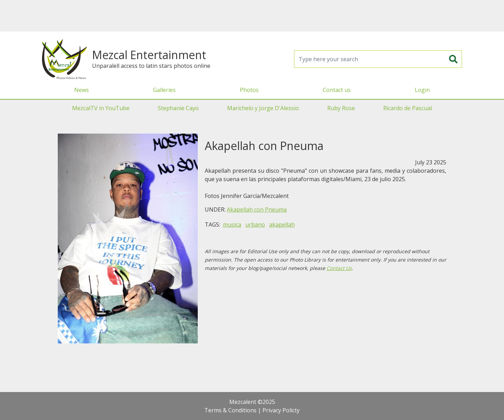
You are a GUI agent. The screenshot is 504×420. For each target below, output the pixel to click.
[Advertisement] (252, 16)
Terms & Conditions (230, 410)
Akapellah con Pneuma (257, 209)
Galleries (164, 90)
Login (422, 90)
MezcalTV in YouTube (101, 108)
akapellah (282, 225)
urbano (255, 225)
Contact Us (339, 268)
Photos (249, 90)
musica (232, 225)
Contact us (337, 90)
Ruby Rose (341, 108)
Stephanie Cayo (178, 108)
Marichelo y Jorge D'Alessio (263, 108)
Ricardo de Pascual (408, 108)
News (82, 90)
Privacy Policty (281, 410)
